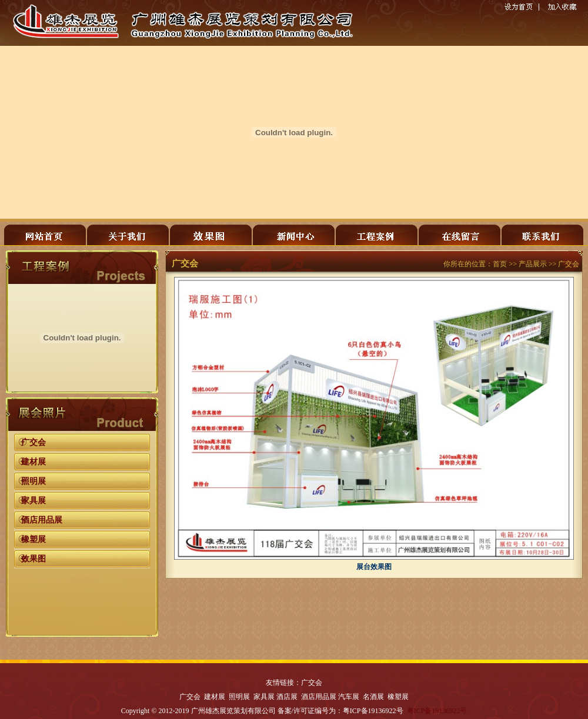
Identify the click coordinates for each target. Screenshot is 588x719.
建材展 (34, 462)
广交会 (34, 442)
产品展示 (533, 264)
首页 (500, 264)
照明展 (34, 481)
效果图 (34, 559)
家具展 (34, 501)
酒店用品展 (42, 520)
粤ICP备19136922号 (437, 711)
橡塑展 (34, 539)
